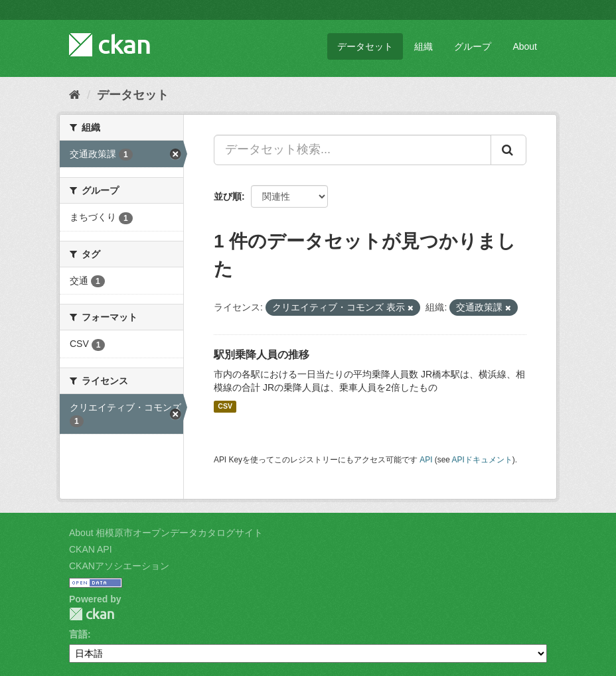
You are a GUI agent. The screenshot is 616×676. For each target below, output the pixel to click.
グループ (473, 46)
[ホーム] (75, 95)
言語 (78, 634)
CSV (225, 407)
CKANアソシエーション (119, 566)
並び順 (228, 196)
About (525, 46)
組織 (424, 46)
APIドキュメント (482, 460)
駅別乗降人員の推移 (262, 355)
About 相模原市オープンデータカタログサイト (166, 533)
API (426, 460)
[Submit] (508, 150)
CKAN (92, 614)
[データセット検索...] (352, 150)
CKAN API (91, 549)
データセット (365, 46)
